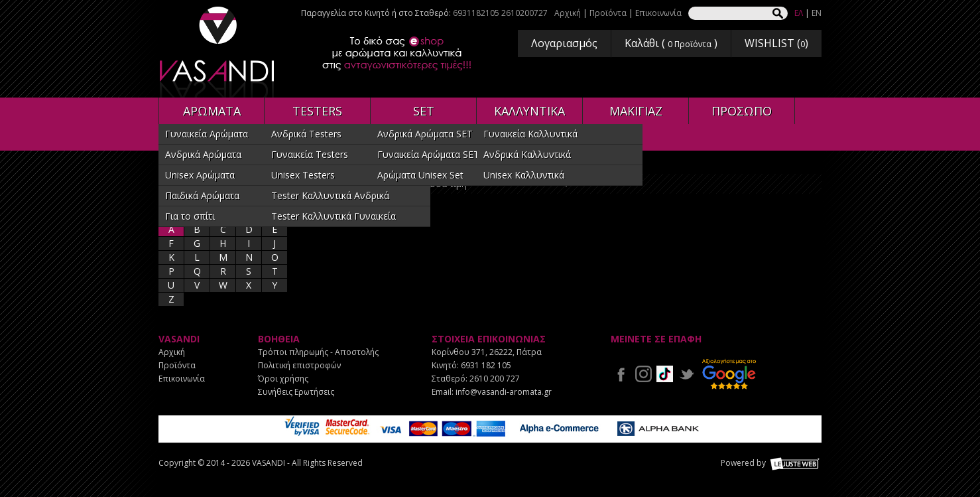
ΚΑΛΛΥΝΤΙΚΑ (529, 111)
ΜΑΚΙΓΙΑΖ (636, 111)
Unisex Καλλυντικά (524, 175)
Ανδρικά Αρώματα (203, 154)
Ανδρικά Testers (306, 134)
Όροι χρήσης (283, 379)
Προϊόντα (608, 13)
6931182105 (476, 13)
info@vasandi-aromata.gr (504, 392)
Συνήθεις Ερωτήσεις (296, 392)
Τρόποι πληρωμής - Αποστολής (318, 352)
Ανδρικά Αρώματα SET (425, 134)
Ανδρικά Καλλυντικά (527, 154)
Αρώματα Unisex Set (420, 175)
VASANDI (218, 52)
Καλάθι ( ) (671, 43)
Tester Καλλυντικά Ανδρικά (330, 195)
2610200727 (524, 13)
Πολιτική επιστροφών (299, 365)
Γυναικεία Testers (310, 154)
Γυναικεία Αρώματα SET (428, 154)
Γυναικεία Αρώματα (207, 134)
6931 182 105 (486, 365)
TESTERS (317, 111)
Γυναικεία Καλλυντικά (530, 134)
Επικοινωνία (658, 13)
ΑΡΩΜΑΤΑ (212, 111)
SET (424, 111)
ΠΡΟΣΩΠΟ (742, 111)
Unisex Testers (303, 175)
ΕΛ (799, 13)
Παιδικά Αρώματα (202, 195)
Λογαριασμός (564, 43)
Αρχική (568, 13)
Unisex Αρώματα (200, 175)
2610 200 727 (495, 379)
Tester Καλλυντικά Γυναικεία (334, 216)
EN (817, 13)
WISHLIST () (776, 43)
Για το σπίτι (190, 216)
